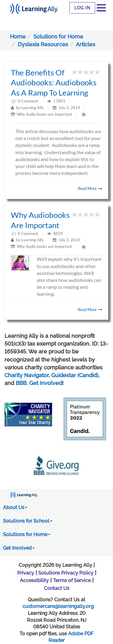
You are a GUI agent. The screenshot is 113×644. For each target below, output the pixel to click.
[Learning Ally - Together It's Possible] (34, 7)
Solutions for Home (58, 37)
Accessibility (34, 580)
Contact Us (57, 588)
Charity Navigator (27, 375)
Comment (30, 101)
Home (18, 37)
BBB (21, 383)
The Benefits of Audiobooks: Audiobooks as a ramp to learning (54, 83)
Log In (82, 8)
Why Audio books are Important (44, 114)
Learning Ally (32, 108)
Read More (90, 188)
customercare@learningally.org (58, 606)
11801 (60, 101)
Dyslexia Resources (43, 44)
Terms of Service (72, 580)
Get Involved (46, 383)
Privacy (26, 573)
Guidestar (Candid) (75, 375)
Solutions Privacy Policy (66, 573)
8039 (59, 233)
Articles (86, 44)
